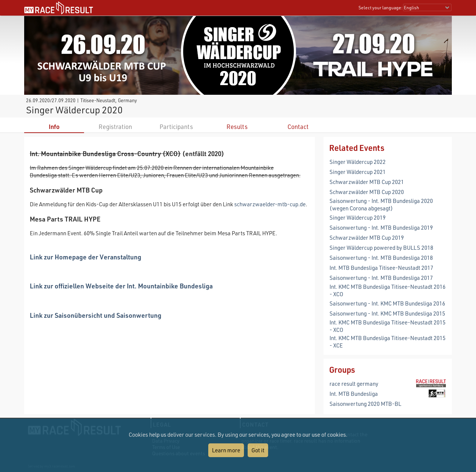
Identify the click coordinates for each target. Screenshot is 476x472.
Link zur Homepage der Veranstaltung (86, 257)
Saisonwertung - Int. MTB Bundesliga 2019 (381, 227)
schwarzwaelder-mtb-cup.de (270, 204)
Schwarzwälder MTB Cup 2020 (367, 192)
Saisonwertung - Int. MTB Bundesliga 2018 (381, 258)
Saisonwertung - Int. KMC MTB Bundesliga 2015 (387, 313)
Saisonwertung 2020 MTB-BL (365, 404)
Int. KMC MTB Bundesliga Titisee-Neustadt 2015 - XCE (387, 342)
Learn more (226, 450)
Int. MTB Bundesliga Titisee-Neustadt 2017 (381, 268)
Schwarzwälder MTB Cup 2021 (367, 182)
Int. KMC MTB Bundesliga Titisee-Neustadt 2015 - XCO (387, 326)
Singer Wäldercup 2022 (358, 162)
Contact (298, 127)
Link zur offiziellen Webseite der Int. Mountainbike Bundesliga (121, 286)
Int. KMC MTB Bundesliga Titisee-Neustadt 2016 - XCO (387, 290)
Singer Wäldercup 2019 (358, 217)
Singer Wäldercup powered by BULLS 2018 (381, 248)
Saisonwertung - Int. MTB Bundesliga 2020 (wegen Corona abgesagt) (381, 204)
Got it (258, 450)
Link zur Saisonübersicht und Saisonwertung (96, 315)
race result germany (354, 384)
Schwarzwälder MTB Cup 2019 (367, 237)
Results (237, 127)
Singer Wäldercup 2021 (358, 172)
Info (54, 127)
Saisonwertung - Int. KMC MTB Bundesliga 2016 (387, 303)
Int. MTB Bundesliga (354, 394)
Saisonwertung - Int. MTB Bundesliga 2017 (381, 278)
